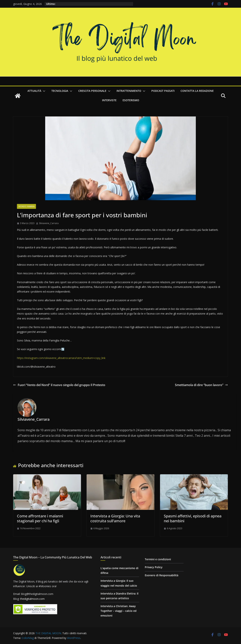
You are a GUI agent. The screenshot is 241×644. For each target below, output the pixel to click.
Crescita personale (92, 91)
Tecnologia (60, 91)
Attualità (34, 91)
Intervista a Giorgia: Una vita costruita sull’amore (115, 518)
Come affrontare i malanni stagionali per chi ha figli (40, 518)
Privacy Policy (154, 567)
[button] (43, 91)
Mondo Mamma (26, 206)
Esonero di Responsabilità (162, 575)
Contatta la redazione (197, 91)
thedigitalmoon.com (32, 599)
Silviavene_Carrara (49, 223)
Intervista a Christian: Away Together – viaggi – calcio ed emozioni (119, 611)
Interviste (109, 100)
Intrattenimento (129, 91)
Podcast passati (163, 91)
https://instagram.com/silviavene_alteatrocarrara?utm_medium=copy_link (61, 358)
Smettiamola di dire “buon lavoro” (201, 385)
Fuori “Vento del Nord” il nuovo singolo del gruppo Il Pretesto (59, 385)
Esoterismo (131, 100)
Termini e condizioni (158, 559)
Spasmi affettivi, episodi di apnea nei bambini (193, 518)
